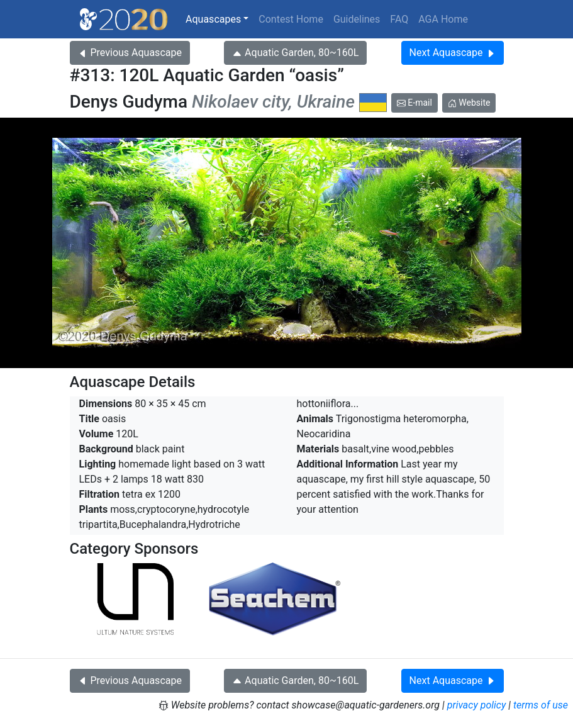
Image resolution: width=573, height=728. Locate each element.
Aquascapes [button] (213, 19)
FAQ (399, 19)
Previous (130, 53)
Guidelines (357, 19)
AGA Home (443, 19)
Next (453, 53)
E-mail (414, 103)
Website (469, 103)
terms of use (541, 705)
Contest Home (291, 19)
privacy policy (477, 705)
